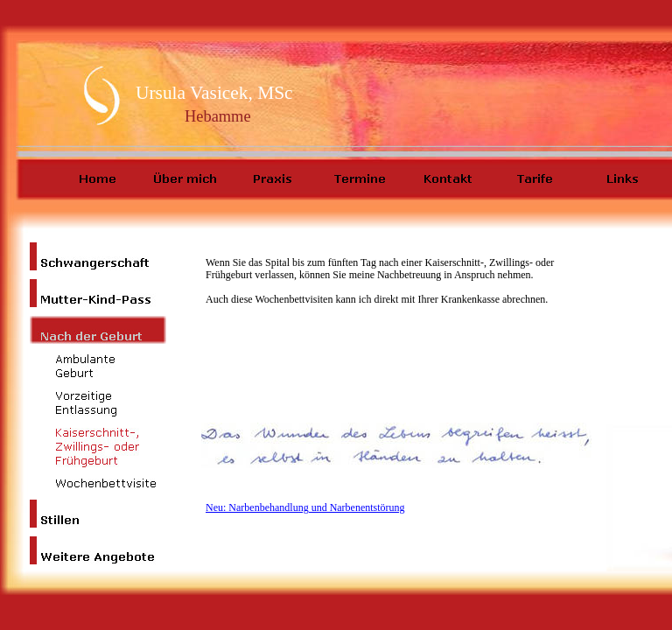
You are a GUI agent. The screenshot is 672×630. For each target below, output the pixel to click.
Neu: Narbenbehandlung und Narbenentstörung (305, 507)
